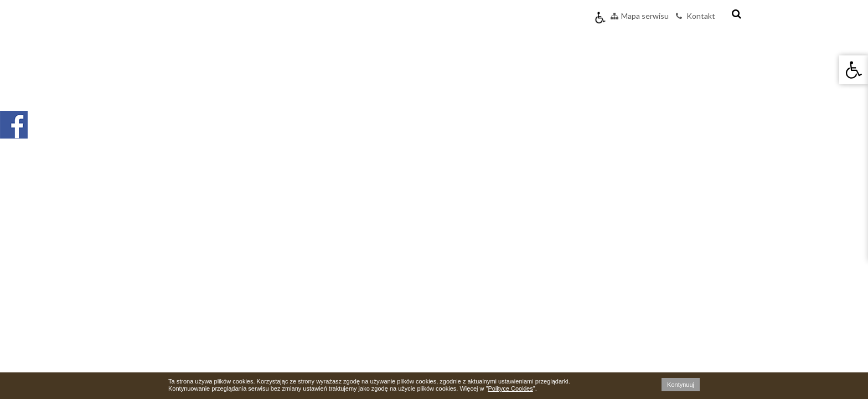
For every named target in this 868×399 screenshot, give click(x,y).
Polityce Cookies (510, 388)
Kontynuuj (681, 385)
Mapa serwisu (640, 16)
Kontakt (696, 16)
